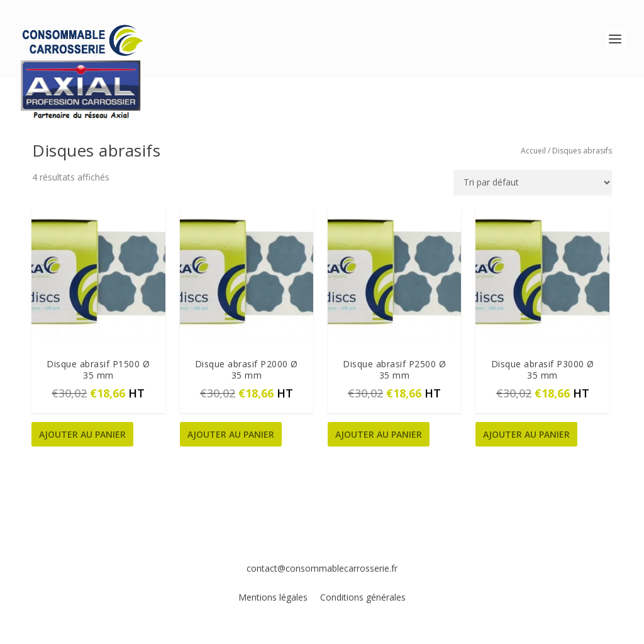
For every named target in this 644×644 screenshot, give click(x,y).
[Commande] (533, 183)
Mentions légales (274, 597)
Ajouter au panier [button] (82, 434)
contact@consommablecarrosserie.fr (322, 568)
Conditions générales (363, 597)
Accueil (533, 151)
